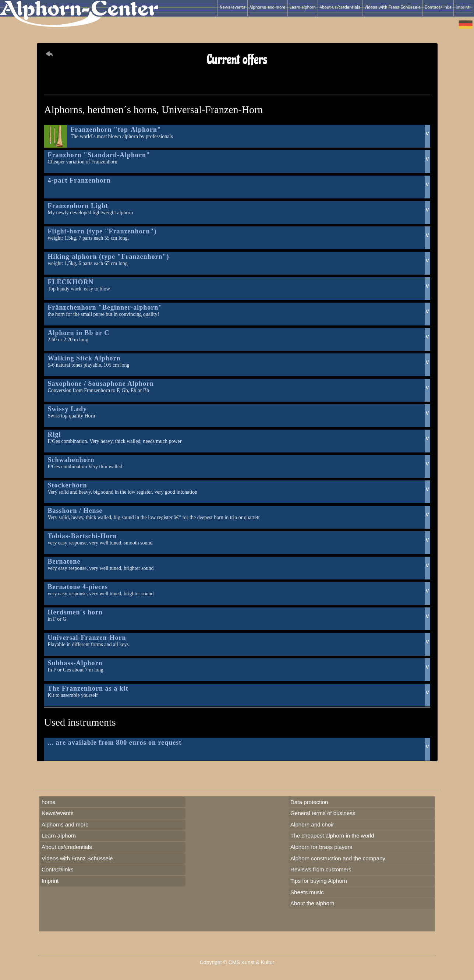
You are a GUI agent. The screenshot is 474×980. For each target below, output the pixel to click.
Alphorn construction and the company (338, 858)
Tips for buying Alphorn (319, 881)
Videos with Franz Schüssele (392, 7)
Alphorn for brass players (321, 847)
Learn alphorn (303, 7)
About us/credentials (340, 7)
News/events (233, 7)
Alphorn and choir (312, 824)
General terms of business (323, 813)
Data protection (309, 802)
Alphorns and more (268, 7)
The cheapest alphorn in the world (332, 836)
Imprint (463, 7)
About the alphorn (312, 903)
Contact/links (438, 7)
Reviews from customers (321, 869)
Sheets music (307, 892)
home (49, 802)
